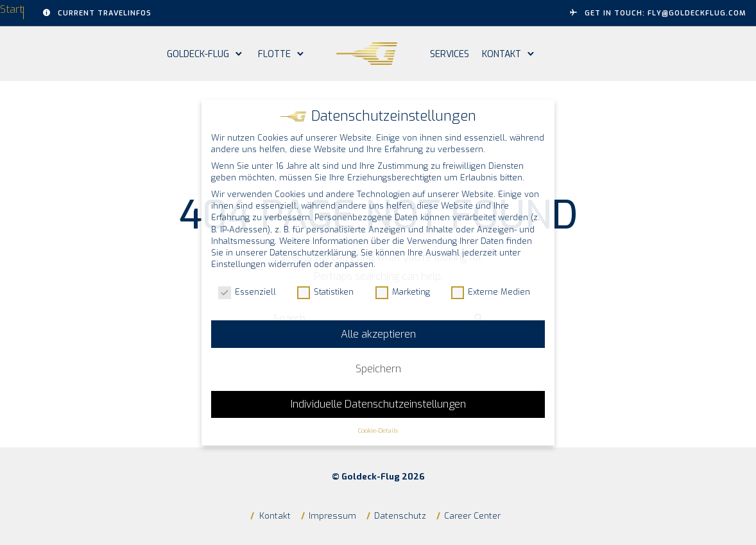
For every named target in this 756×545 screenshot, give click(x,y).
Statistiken (325, 292)
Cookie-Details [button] (378, 430)
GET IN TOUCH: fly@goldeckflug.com (658, 13)
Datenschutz (400, 516)
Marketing (403, 292)
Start (12, 9)
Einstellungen (238, 264)
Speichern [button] (378, 369)
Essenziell (247, 292)
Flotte (274, 54)
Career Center (472, 516)
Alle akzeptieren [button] (378, 334)
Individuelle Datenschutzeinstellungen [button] (378, 404)
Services (450, 54)
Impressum (332, 516)
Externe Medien (491, 292)
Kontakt (502, 54)
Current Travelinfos (97, 13)
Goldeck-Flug (198, 54)
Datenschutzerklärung (313, 253)
